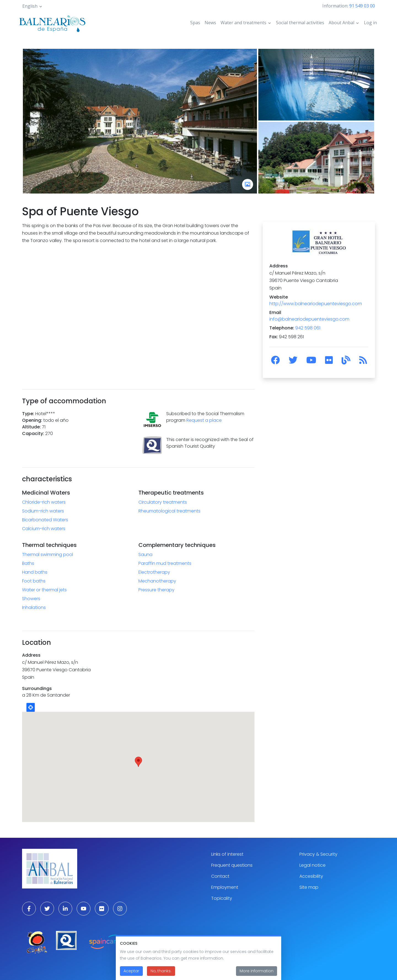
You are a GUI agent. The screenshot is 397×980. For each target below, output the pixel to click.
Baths (28, 563)
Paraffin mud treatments (165, 563)
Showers (31, 599)
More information (257, 971)
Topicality (222, 898)
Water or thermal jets (44, 590)
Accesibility (311, 876)
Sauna (145, 555)
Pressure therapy (156, 590)
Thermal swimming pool (48, 555)
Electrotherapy (154, 572)
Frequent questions (232, 865)
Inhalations (34, 607)
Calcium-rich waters (44, 529)
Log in (370, 23)
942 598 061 (308, 328)
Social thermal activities (300, 23)
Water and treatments (243, 23)
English (30, 6)
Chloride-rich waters (44, 502)
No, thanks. (161, 971)
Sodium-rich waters (43, 511)
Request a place (204, 420)
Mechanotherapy (157, 581)
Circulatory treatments (163, 502)
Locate (31, 707)
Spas (195, 23)
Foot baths (34, 581)
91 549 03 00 (362, 6)
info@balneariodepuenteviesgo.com (309, 319)
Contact (220, 876)
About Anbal (341, 23)
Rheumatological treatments (169, 511)
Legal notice (312, 865)
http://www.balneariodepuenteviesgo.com (316, 304)
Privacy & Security (318, 854)
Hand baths (35, 572)
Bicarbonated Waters (45, 520)
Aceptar (131, 971)
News (210, 23)
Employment (225, 887)
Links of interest (227, 854)
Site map (309, 887)
